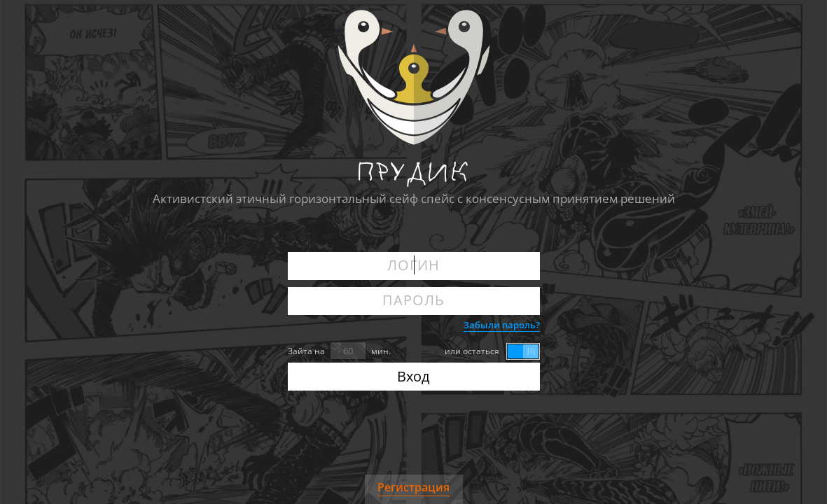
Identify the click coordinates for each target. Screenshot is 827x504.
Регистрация (413, 487)
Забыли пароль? (502, 325)
